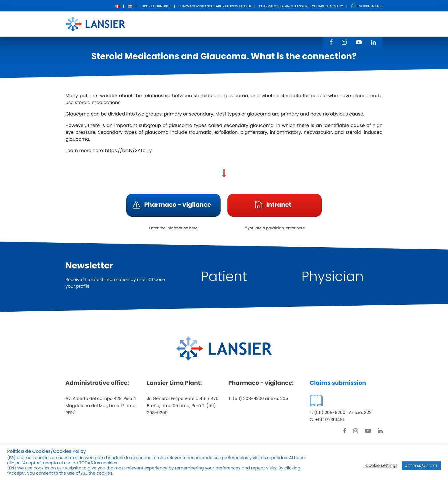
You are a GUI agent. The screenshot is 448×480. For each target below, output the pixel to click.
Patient (224, 277)
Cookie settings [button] (381, 466)
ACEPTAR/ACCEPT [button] (421, 466)
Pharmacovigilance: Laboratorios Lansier (215, 6)
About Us (187, 24)
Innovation (254, 24)
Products (219, 24)
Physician (333, 277)
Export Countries (155, 6)
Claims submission (338, 383)
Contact (288, 24)
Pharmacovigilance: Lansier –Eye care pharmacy (301, 6)
